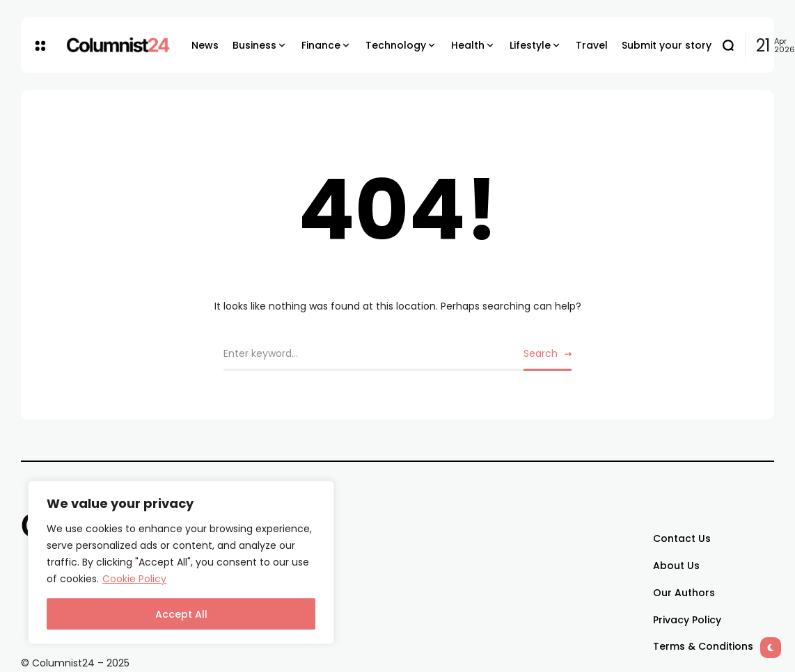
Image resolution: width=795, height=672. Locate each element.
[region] (181, 562)
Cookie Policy (134, 579)
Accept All (181, 614)
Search (541, 353)
